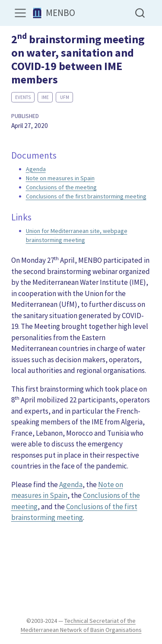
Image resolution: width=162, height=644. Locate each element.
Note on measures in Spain (60, 178)
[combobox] (140, 13)
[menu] (20, 13)
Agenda (36, 169)
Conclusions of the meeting (61, 187)
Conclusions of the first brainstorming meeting (86, 196)
